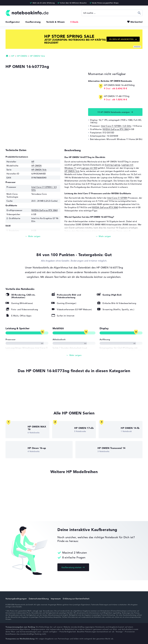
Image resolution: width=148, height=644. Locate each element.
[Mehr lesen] (33, 236)
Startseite (7, 56)
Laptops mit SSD (89, 168)
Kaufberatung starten (72, 567)
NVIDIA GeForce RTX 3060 (116, 129)
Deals (75, 22)
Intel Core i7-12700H (117, 198)
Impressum (56, 599)
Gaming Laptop (113, 165)
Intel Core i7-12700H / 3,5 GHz (116, 126)
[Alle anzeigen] (74, 355)
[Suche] (112, 13)
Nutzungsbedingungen (16, 599)
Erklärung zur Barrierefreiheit (76, 599)
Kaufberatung (33, 22)
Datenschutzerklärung (39, 599)
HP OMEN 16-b (37, 56)
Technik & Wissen (55, 22)
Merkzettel (136, 22)
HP (13, 56)
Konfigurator (13, 22)
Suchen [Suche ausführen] (139, 13)
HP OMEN (22, 56)
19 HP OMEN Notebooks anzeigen (114, 112)
